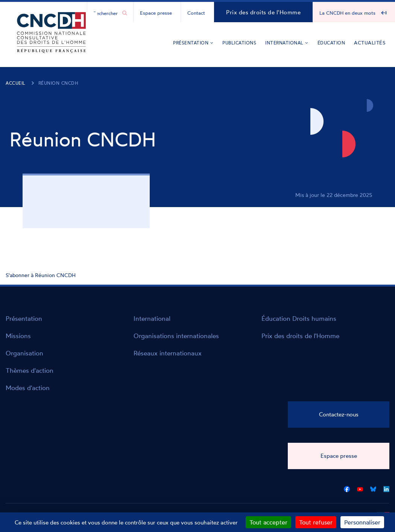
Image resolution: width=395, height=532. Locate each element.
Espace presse (156, 13)
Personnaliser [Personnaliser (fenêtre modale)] (362, 522)
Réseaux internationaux (168, 353)
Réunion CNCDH (58, 83)
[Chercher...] (106, 13)
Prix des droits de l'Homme (263, 12)
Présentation (193, 43)
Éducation (331, 43)
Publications (239, 43)
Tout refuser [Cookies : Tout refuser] (316, 522)
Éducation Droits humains (299, 318)
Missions (18, 336)
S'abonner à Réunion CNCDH (41, 275)
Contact (196, 13)
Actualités (370, 43)
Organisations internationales (176, 336)
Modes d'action (28, 388)
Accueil (16, 83)
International (287, 43)
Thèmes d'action (30, 370)
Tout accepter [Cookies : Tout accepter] (268, 522)
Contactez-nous (339, 414)
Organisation (24, 353)
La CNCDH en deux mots (347, 13)
